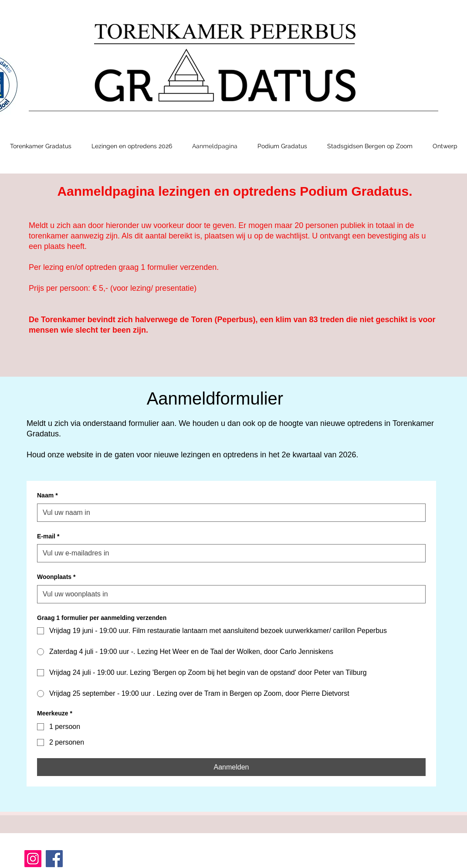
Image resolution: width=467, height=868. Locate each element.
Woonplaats (56, 577)
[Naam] (229, 513)
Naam (47, 496)
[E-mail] (229, 553)
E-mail (48, 537)
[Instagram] (33, 859)
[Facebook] (54, 859)
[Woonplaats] (229, 594)
